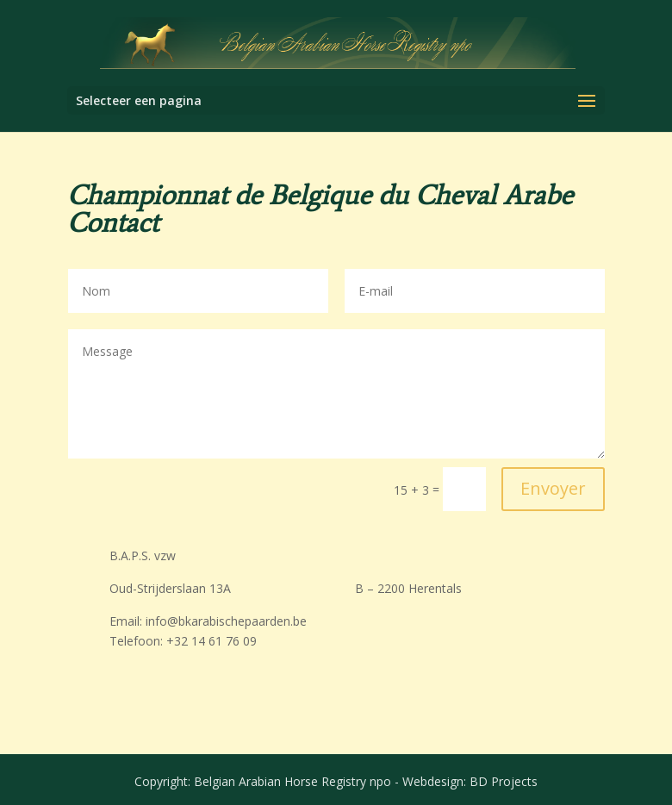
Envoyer (553, 488)
